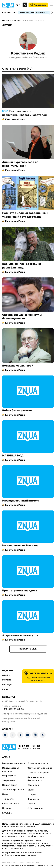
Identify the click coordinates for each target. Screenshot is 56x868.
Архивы (6, 675)
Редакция (7, 685)
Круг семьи (33, 799)
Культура (7, 813)
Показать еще (28, 649)
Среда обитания (10, 804)
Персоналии (34, 785)
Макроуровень (10, 776)
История (32, 794)
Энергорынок (9, 780)
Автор (7, 25)
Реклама (7, 680)
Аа (25, 5)
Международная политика (11, 770)
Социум (31, 790)
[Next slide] (51, 13)
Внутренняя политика (14, 763)
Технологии (8, 799)
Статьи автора (17, 69)
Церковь (6, 808)
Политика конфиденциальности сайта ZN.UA (21, 862)
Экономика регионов (13, 790)
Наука (5, 794)
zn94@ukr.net (40, 714)
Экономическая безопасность (36, 779)
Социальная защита (38, 763)
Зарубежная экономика (40, 768)
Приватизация (10, 785)
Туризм (31, 804)
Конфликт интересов (38, 773)
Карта (5, 689)
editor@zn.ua (9, 722)
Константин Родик (28, 53)
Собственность (35, 808)
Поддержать (38, 5)
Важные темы (10, 13)
